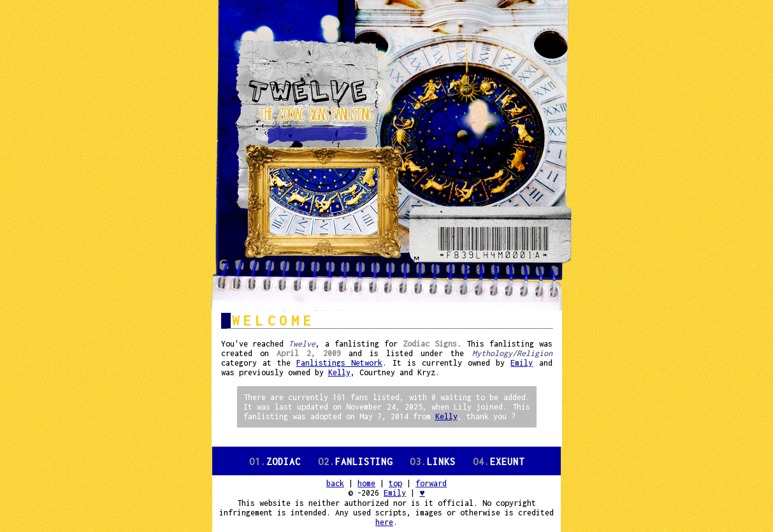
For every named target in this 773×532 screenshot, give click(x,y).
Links (433, 462)
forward (431, 483)
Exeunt (499, 462)
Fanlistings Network (339, 363)
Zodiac (275, 462)
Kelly (339, 372)
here (384, 522)
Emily (522, 363)
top (395, 483)
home (366, 483)
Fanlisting (355, 462)
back (335, 483)
